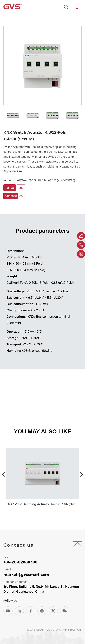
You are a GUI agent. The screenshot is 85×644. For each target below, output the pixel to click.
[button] (4, 474)
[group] (13, 116)
